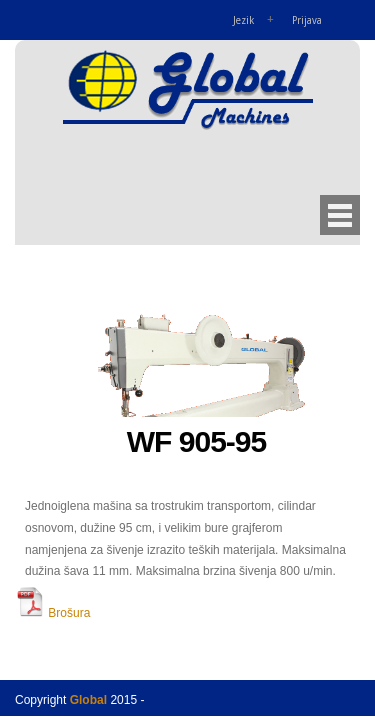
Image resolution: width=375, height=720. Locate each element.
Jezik (243, 20)
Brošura (52, 613)
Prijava (307, 20)
